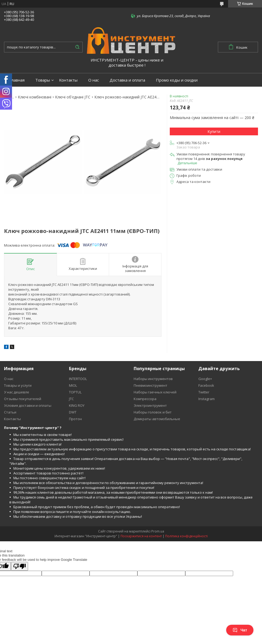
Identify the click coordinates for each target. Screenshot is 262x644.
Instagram (207, 399)
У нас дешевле (17, 392)
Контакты (68, 80)
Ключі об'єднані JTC (73, 97)
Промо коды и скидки (177, 80)
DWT (73, 412)
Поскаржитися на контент (141, 536)
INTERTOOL (78, 379)
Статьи (10, 412)
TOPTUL (75, 392)
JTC (71, 399)
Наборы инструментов (153, 379)
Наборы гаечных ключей (155, 392)
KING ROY (77, 405)
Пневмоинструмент (151, 385)
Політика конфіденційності (186, 536)
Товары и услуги (18, 385)
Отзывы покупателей (23, 399)
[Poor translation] (20, 566)
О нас (94, 80)
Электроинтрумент (150, 405)
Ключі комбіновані (35, 97)
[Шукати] (77, 47)
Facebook (206, 385)
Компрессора (145, 399)
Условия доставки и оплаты (28, 405)
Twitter (204, 392)
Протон (75, 419)
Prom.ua (158, 531)
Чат (240, 630)
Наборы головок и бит (153, 412)
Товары (43, 80)
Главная (17, 80)
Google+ (205, 379)
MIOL (73, 385)
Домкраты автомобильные (157, 419)
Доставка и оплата (127, 80)
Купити (214, 131)
